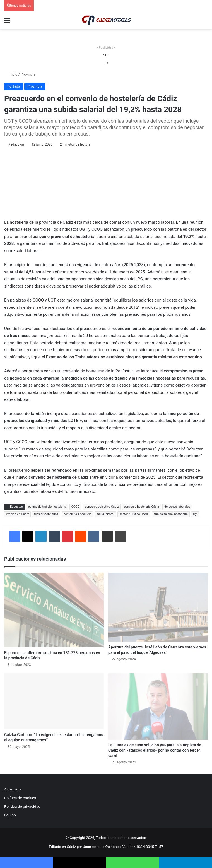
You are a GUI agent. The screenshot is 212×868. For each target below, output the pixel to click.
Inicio (11, 74)
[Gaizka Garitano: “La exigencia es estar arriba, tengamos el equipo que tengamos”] (54, 701)
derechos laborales (177, 507)
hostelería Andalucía (78, 514)
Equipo (10, 815)
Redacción (16, 144)
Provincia (28, 74)
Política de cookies (20, 798)
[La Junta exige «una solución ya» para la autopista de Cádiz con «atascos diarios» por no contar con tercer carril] (158, 707)
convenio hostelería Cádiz (141, 507)
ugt (195, 514)
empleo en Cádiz (17, 514)
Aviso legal (13, 789)
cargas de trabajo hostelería (47, 507)
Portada (14, 86)
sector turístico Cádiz (134, 514)
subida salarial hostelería (171, 514)
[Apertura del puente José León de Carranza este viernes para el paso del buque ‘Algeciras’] (158, 607)
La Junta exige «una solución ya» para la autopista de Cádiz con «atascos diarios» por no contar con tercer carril (155, 750)
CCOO (75, 507)
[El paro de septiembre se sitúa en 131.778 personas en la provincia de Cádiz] (54, 610)
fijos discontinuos (46, 514)
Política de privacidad (22, 806)
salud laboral (105, 514)
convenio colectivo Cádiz (102, 507)
